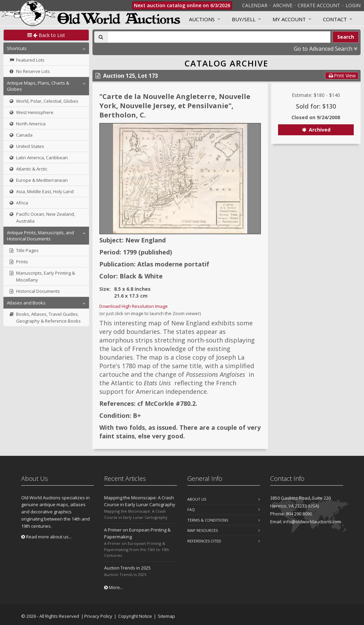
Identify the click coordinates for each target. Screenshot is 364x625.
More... (114, 587)
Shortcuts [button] (17, 48)
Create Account (319, 5)
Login (353, 5)
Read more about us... (46, 537)
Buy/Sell (244, 19)
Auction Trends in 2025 (127, 568)
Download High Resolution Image (134, 306)
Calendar (255, 5)
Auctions (202, 19)
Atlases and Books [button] (26, 303)
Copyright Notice (135, 616)
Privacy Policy (98, 616)
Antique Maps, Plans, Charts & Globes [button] (38, 86)
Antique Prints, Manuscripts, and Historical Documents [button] (40, 236)
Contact (335, 19)
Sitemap (166, 616)
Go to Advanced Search (325, 49)
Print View (342, 76)
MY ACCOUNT (289, 19)
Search (346, 37)
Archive (283, 5)
